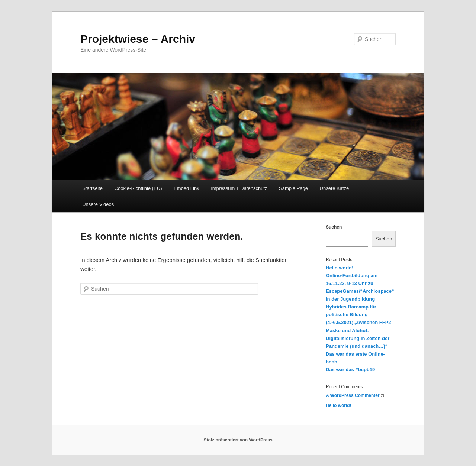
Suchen (334, 227)
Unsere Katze (335, 188)
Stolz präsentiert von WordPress (238, 440)
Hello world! (340, 268)
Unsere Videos (98, 204)
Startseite (92, 188)
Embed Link (186, 188)
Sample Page (293, 188)
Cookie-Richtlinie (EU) (138, 188)
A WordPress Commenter (353, 395)
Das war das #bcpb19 (350, 370)
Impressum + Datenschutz (239, 188)
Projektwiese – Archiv (138, 39)
